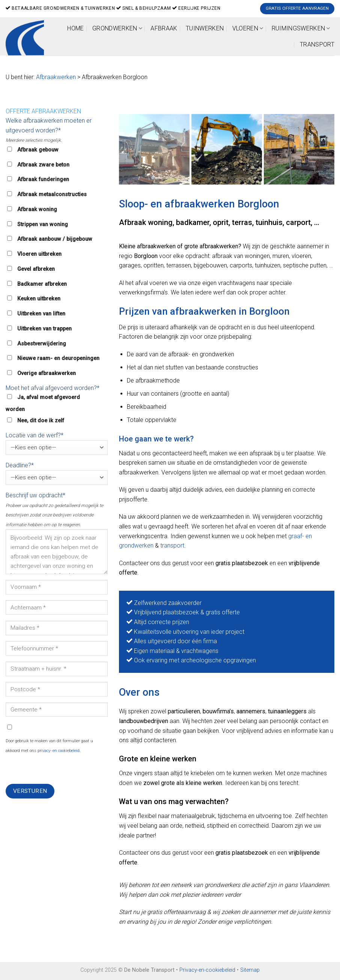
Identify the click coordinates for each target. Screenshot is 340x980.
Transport (317, 44)
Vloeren (248, 28)
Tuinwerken (205, 28)
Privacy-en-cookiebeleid (207, 970)
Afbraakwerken (56, 77)
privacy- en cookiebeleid (59, 751)
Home (75, 28)
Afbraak (164, 28)
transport (172, 546)
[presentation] (63, 769)
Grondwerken (117, 28)
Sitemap (250, 970)
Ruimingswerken (301, 28)
